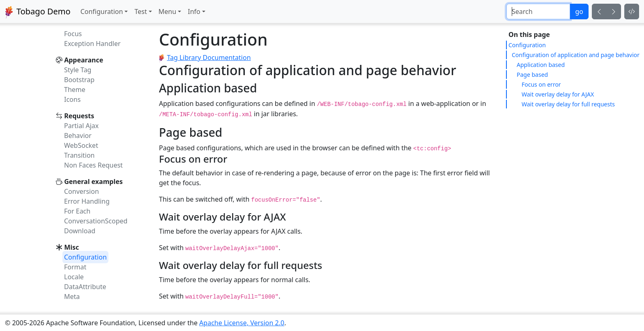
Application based (541, 65)
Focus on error (541, 84)
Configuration (527, 45)
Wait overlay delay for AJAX (558, 94)
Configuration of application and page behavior (576, 55)
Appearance (84, 60)
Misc (71, 247)
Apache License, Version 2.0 (242, 323)
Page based (532, 75)
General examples (93, 182)
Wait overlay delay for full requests (568, 104)
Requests (79, 116)
